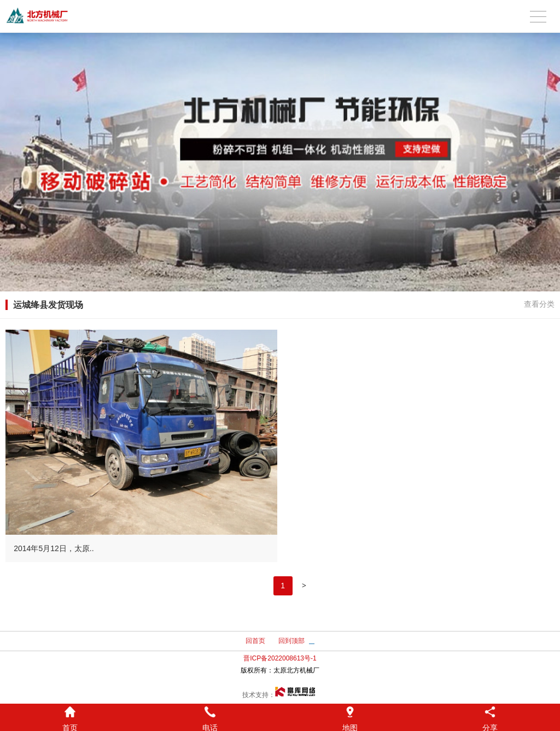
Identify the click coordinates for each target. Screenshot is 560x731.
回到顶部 (291, 641)
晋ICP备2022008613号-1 (280, 658)
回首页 (255, 641)
